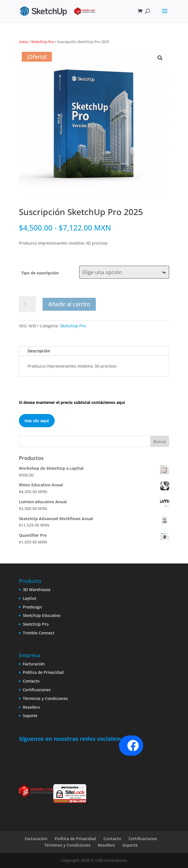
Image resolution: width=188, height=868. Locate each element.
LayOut (29, 598)
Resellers (31, 707)
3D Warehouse (37, 590)
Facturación (34, 664)
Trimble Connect (38, 633)
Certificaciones (37, 690)
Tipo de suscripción (40, 273)
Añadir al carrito (69, 304)
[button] (160, 58)
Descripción (39, 351)
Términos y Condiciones (45, 698)
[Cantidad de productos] (27, 304)
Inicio (23, 42)
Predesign (32, 607)
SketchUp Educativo (42, 615)
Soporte (30, 716)
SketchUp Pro (43, 42)
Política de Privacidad (43, 672)
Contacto (31, 681)
